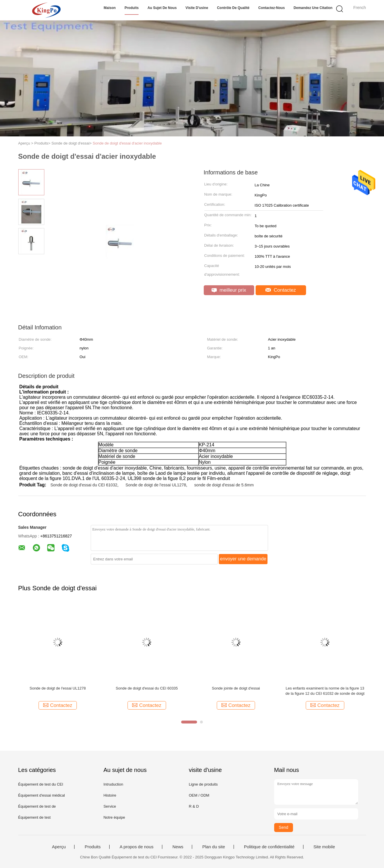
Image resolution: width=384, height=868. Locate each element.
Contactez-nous (271, 8)
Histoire (110, 795)
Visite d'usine (197, 8)
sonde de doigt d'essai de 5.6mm (224, 485)
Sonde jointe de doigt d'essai (236, 688)
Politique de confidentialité (269, 847)
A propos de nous (137, 847)
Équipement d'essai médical (42, 795)
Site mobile (324, 847)
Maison (110, 8)
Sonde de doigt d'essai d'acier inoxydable (127, 143)
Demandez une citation (313, 8)
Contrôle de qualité (233, 8)
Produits (132, 8)
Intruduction (113, 784)
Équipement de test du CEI (41, 784)
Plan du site (214, 847)
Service (110, 806)
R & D (194, 806)
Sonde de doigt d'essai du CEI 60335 (147, 688)
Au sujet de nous (162, 8)
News (178, 847)
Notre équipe (114, 817)
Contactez (281, 290)
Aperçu (59, 847)
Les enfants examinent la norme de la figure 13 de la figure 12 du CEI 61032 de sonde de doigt (325, 691)
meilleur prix (229, 290)
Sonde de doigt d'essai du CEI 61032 (84, 485)
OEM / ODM (199, 795)
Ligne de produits (203, 784)
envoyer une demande (243, 559)
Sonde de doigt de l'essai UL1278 (156, 485)
